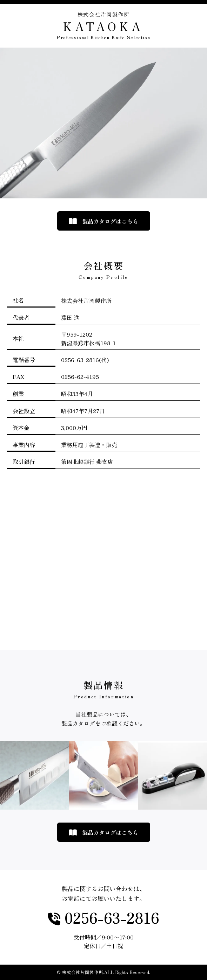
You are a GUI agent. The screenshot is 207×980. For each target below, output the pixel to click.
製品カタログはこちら (110, 221)
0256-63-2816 (110, 918)
